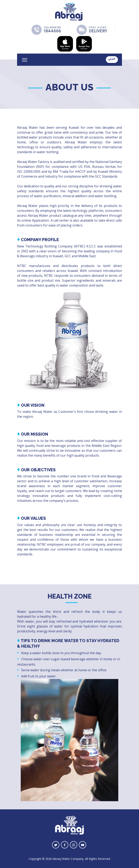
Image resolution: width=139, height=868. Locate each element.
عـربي (112, 59)
